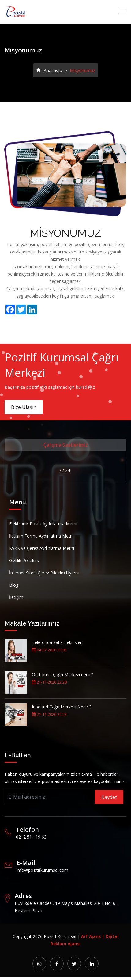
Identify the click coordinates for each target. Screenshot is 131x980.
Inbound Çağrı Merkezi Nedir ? (62, 707)
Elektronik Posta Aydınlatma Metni (43, 524)
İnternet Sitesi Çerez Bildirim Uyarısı (44, 573)
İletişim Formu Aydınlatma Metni (41, 536)
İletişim (16, 597)
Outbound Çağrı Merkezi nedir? (62, 675)
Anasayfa (49, 70)
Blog (14, 585)
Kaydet (109, 797)
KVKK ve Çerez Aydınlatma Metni (42, 548)
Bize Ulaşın (24, 407)
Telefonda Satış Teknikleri (57, 642)
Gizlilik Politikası (24, 560)
